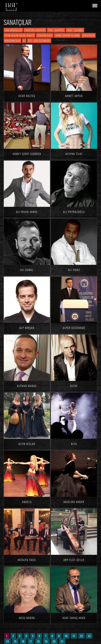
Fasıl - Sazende (75, 30)
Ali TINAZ (74, 270)
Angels (27, 502)
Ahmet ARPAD (74, 96)
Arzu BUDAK (27, 618)
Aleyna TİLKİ (74, 154)
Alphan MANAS (27, 386)
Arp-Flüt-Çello (74, 560)
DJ (24, 41)
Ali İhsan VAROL (27, 212)
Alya (74, 444)
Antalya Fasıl (27, 560)
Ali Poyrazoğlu (74, 212)
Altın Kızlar (27, 444)
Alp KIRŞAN (27, 328)
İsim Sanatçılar (13, 30)
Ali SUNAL (27, 270)
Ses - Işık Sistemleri (39, 41)
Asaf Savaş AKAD (74, 618)
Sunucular (88, 35)
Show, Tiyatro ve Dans (67, 35)
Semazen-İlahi (45, 35)
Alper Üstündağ (74, 328)
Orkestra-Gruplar (35, 30)
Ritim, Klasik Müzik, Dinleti (20, 35)
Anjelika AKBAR (74, 502)
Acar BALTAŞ (27, 96)
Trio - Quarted (56, 30)
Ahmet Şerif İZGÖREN (27, 154)
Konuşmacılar (12, 41)
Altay (74, 386)
